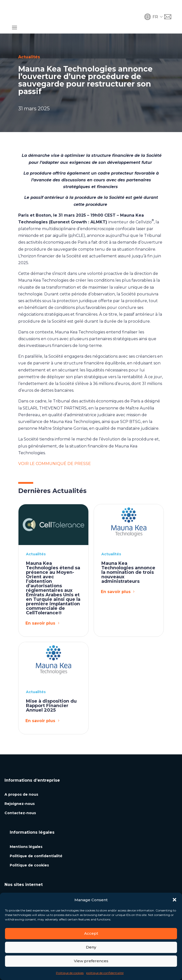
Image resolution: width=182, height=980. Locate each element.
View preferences (91, 961)
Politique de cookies (70, 973)
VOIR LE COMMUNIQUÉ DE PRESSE (55, 446)
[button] (175, 900)
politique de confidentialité (105, 973)
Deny (91, 947)
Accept (91, 933)
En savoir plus (40, 606)
